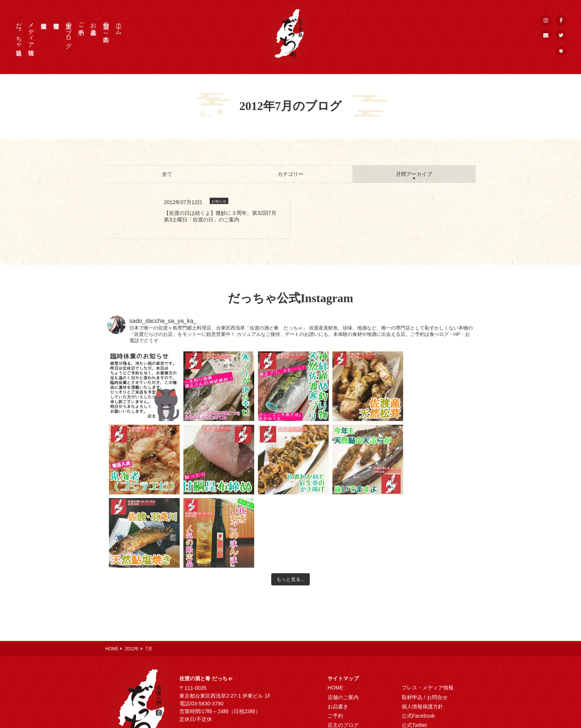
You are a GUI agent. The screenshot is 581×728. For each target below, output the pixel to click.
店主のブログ (69, 32)
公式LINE (413, 671)
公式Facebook (418, 642)
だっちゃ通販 (19, 32)
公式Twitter (414, 652)
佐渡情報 (338, 671)
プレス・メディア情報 (428, 614)
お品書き (94, 25)
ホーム (119, 25)
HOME (335, 614)
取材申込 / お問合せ (425, 624)
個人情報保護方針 (422, 633)
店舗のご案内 (106, 25)
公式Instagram (418, 661)
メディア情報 (31, 32)
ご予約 (81, 22)
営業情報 (338, 661)
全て (167, 174)
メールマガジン (420, 680)
